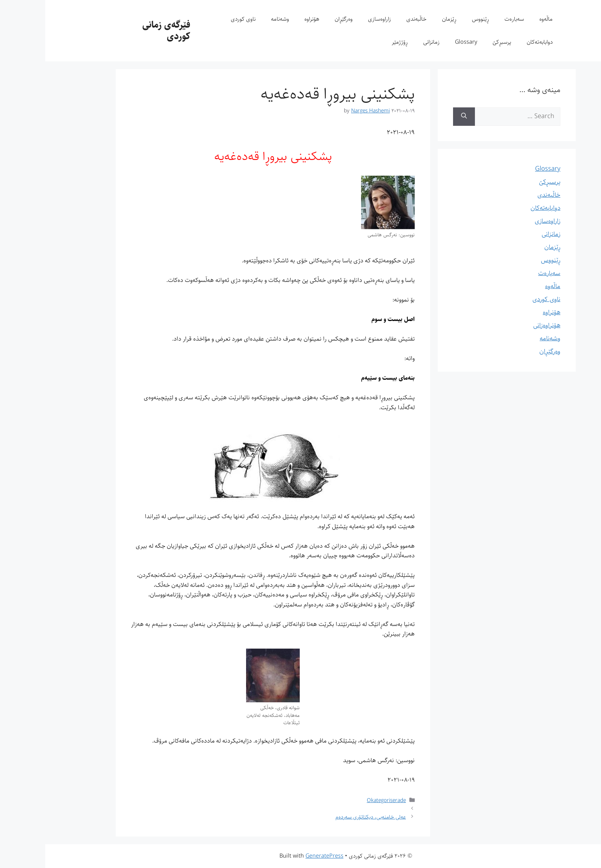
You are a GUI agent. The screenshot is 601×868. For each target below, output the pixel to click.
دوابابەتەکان (494, 42)
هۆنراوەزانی (502, 325)
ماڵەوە (501, 19)
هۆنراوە (267, 19)
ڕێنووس (435, 19)
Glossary (421, 42)
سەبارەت (469, 19)
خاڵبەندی (371, 19)
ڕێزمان (404, 19)
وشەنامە (235, 19)
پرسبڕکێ (457, 42)
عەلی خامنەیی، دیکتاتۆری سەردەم (325, 817)
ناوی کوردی (198, 19)
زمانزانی (386, 42)
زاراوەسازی (334, 19)
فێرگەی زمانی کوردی (121, 30)
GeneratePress (279, 856)
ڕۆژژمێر (355, 42)
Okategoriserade (341, 800)
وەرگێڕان (298, 19)
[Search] (419, 117)
